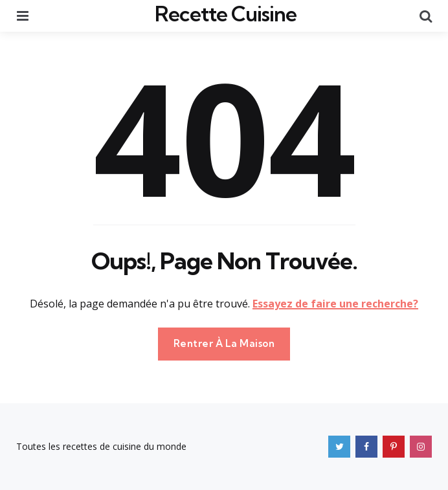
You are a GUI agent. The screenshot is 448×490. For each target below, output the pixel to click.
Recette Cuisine (226, 14)
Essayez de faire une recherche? (335, 304)
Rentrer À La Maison (224, 343)
